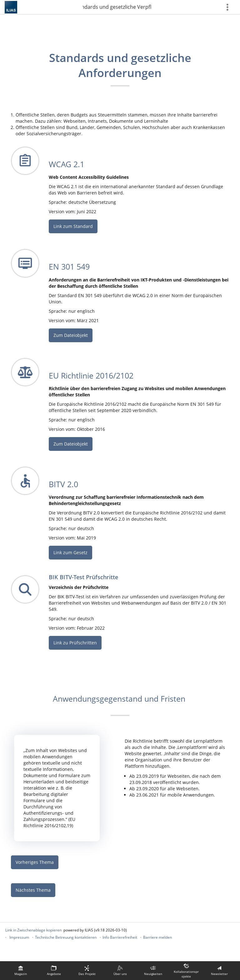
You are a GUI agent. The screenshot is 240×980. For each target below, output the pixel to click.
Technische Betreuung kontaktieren (66, 937)
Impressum (19, 937)
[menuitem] (21, 971)
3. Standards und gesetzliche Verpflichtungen (117, 7)
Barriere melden (157, 937)
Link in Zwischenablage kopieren (33, 930)
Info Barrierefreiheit (120, 937)
